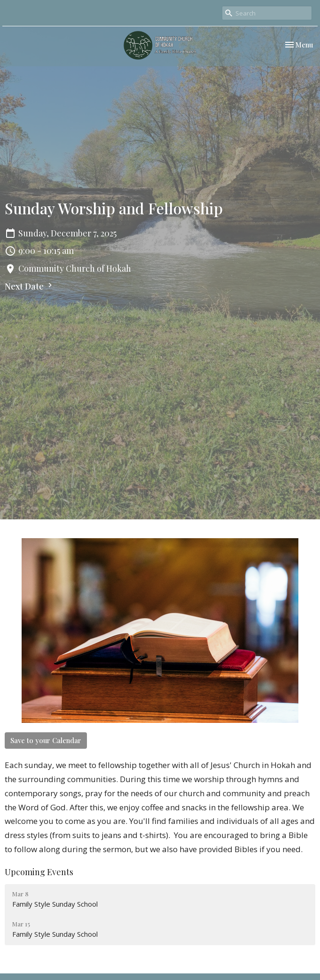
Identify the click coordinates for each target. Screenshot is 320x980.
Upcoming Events (39, 872)
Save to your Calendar (46, 740)
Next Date (30, 286)
